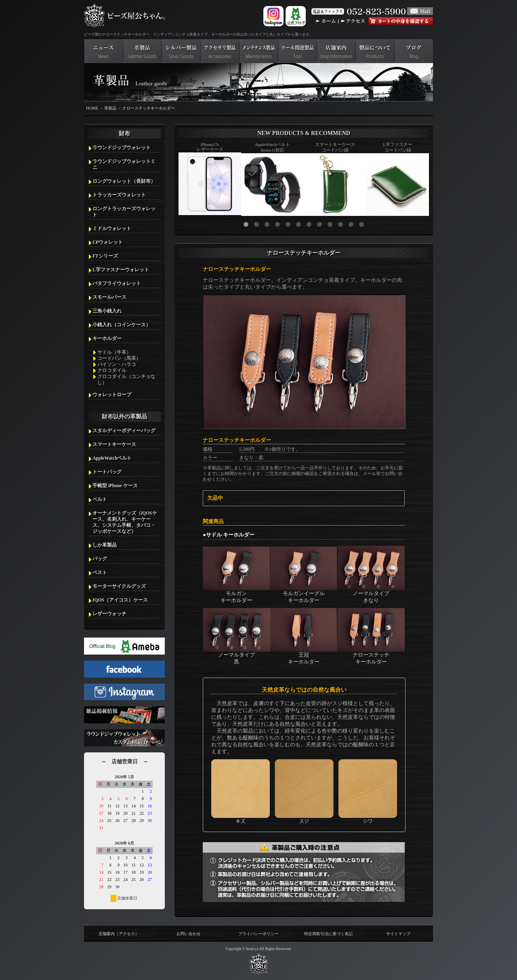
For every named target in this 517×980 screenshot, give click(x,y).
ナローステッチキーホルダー (149, 108)
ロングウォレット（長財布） (124, 181)
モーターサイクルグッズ (119, 586)
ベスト (100, 572)
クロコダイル (112, 370)
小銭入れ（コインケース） (122, 325)
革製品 (110, 108)
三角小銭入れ (107, 311)
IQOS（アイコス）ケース (120, 600)
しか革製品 (105, 545)
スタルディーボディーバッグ (124, 431)
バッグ (100, 559)
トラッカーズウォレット (119, 195)
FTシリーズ (105, 256)
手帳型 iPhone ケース (115, 486)
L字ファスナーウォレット (121, 270)
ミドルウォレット (112, 228)
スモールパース (109, 297)
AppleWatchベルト (112, 458)
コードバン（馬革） (119, 358)
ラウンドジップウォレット (122, 148)
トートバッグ (107, 472)
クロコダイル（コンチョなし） (126, 379)
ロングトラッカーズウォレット (124, 212)
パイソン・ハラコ (117, 364)
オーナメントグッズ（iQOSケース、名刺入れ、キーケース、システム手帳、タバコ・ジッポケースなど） (125, 522)
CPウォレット (108, 242)
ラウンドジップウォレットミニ (124, 164)
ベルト (100, 499)
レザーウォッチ (109, 614)
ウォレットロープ (112, 395)
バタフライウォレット (117, 283)
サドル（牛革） (114, 352)
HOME (92, 108)
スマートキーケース (114, 444)
